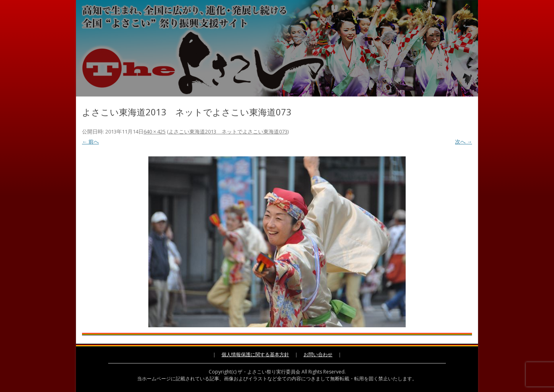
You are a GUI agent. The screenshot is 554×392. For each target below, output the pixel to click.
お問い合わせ (318, 354)
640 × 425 (155, 131)
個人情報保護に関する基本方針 (255, 354)
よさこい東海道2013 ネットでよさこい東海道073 (228, 131)
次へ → (464, 142)
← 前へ (90, 142)
